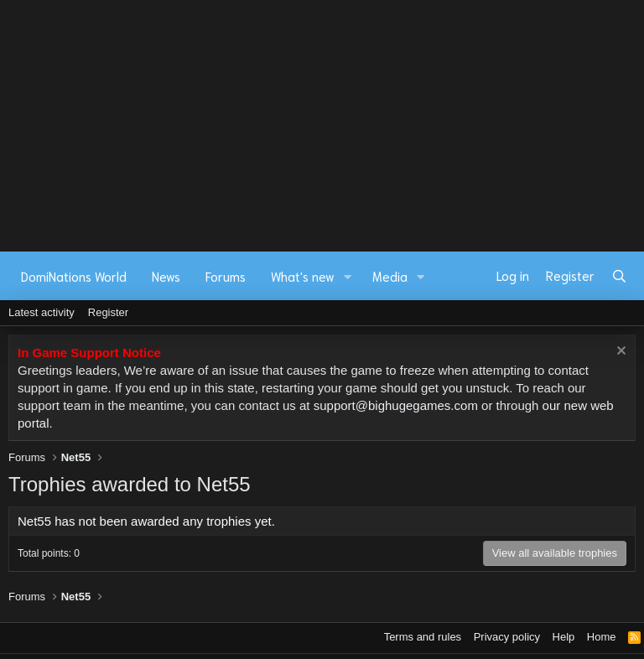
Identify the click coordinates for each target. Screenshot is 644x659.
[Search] (619, 276)
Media (390, 276)
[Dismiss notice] (619, 353)
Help (564, 637)
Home (602, 637)
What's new (303, 276)
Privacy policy (507, 637)
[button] (348, 276)
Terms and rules (423, 637)
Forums (226, 276)
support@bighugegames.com (396, 405)
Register (108, 312)
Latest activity (42, 312)
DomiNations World (74, 276)
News (166, 276)
